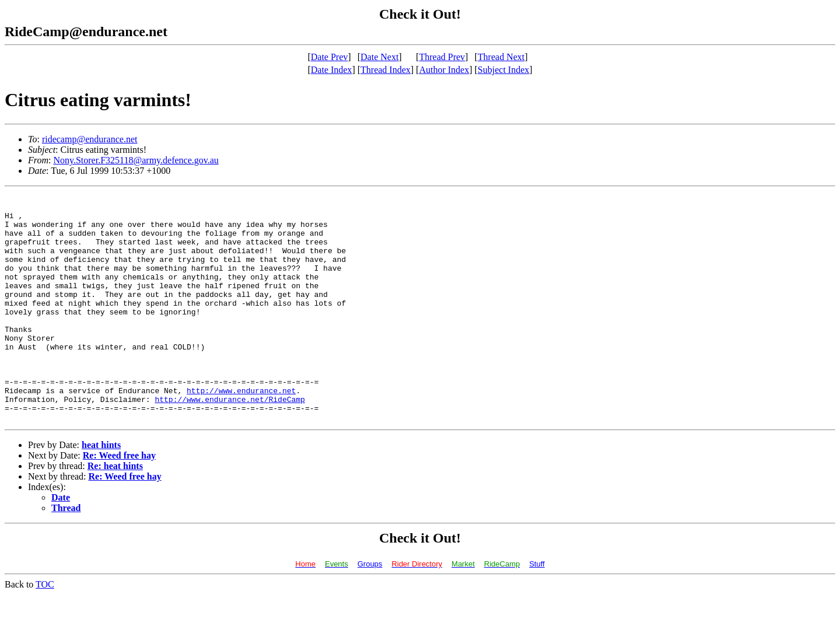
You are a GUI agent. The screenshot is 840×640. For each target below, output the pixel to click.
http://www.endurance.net (241, 431)
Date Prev (330, 57)
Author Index (444, 70)
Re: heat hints (115, 511)
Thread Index (386, 70)
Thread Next (501, 57)
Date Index (332, 70)
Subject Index (503, 70)
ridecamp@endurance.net (90, 139)
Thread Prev (442, 57)
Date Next (379, 57)
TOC (45, 630)
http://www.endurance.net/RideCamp (230, 441)
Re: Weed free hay (119, 501)
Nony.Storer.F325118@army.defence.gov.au (136, 160)
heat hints (101, 490)
